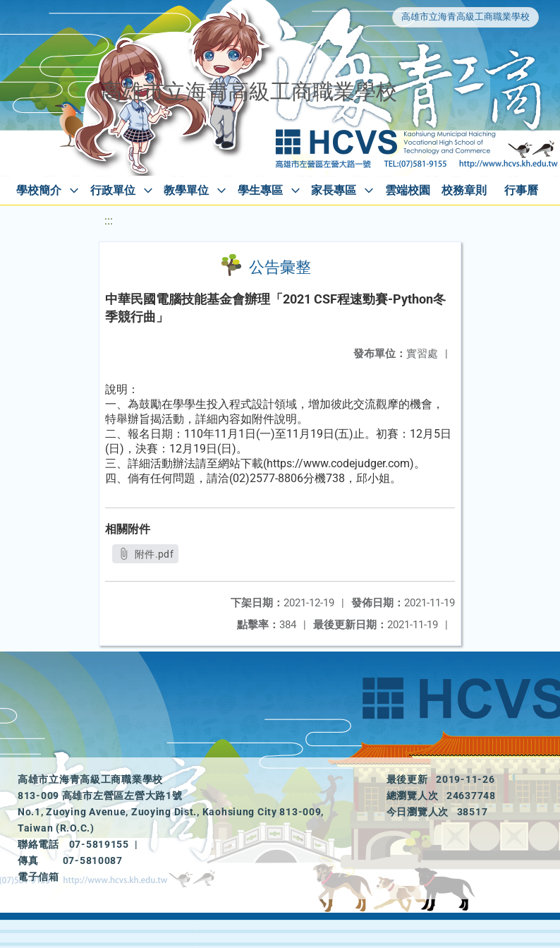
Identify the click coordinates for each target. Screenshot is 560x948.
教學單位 (186, 190)
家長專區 (334, 190)
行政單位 (113, 190)
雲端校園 (408, 190)
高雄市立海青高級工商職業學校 (465, 17)
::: (109, 221)
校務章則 (464, 190)
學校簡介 (39, 190)
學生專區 (260, 190)
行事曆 (521, 190)
